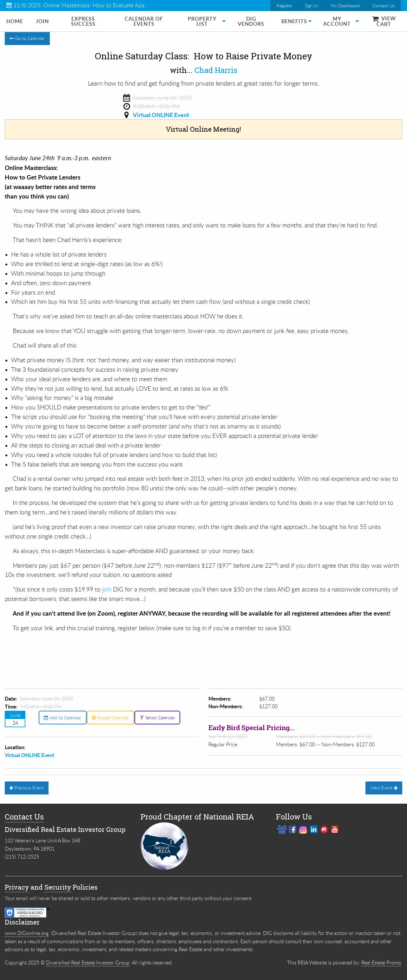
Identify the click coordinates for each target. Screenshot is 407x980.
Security (58, 887)
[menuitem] (15, 21)
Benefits (294, 21)
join (108, 589)
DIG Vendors (251, 21)
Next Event (384, 788)
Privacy (17, 887)
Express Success (83, 21)
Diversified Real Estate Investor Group (88, 963)
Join (42, 21)
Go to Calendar (27, 38)
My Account (337, 21)
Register (284, 6)
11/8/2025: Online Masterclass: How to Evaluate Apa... (77, 5)
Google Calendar (111, 718)
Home (15, 21)
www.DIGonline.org (27, 933)
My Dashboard (345, 6)
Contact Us (383, 6)
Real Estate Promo (381, 963)
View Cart (384, 21)
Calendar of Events (144, 21)
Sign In (311, 6)
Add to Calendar (62, 718)
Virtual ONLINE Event (161, 115)
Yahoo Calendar (158, 718)
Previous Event (26, 788)
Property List (202, 21)
